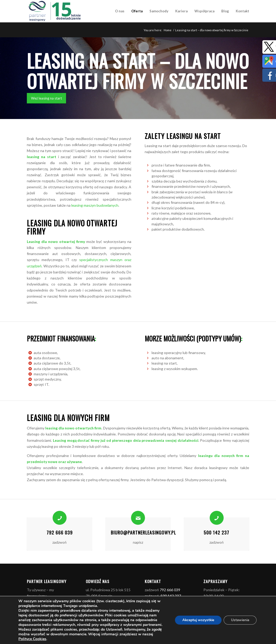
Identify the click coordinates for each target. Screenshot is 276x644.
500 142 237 (216, 532)
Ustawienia (239, 620)
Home (168, 30)
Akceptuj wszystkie (195, 620)
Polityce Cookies (67, 639)
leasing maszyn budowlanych (95, 205)
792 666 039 (60, 532)
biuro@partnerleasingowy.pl (143, 532)
